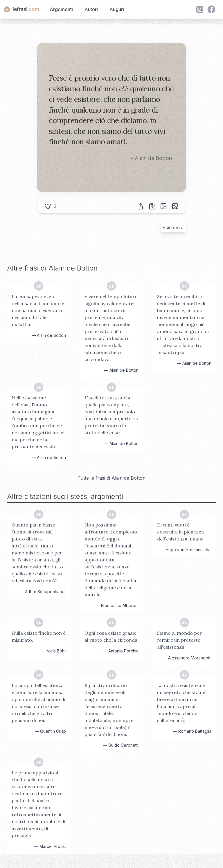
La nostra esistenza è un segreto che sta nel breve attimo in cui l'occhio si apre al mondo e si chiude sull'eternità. (182, 703)
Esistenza (173, 227)
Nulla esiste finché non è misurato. (39, 636)
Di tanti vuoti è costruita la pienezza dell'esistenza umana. (181, 532)
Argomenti (61, 9)
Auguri (117, 9)
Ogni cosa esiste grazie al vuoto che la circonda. (111, 636)
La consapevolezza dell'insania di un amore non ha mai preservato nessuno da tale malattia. (38, 310)
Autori (91, 9)
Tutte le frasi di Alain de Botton (111, 478)
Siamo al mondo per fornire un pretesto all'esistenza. (179, 640)
